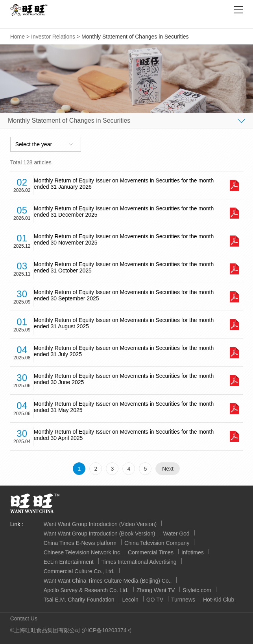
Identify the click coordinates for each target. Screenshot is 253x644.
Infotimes (193, 552)
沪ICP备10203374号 (107, 630)
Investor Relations (53, 37)
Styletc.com (197, 590)
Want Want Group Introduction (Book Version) (100, 534)
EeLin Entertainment (69, 562)
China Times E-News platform (80, 543)
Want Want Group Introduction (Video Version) (100, 524)
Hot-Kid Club (219, 600)
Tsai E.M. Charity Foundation (79, 600)
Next (168, 469)
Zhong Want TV (156, 590)
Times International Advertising (139, 562)
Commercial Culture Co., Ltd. (79, 571)
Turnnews (183, 600)
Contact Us (24, 618)
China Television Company (157, 543)
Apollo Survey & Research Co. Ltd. (86, 590)
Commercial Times (151, 552)
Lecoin (130, 600)
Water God (176, 534)
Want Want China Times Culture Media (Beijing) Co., (108, 581)
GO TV (155, 600)
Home (18, 37)
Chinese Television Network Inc (82, 552)
